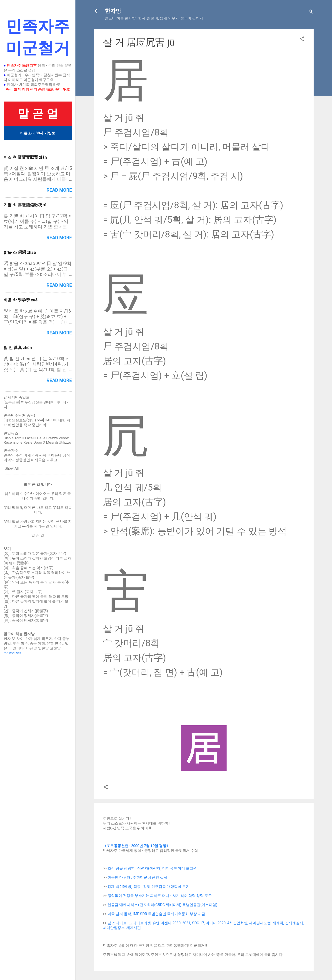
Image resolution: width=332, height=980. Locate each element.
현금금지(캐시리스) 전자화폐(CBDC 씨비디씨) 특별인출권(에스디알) (162, 905)
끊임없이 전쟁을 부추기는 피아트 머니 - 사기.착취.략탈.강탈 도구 (160, 896)
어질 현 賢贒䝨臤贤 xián (25, 157)
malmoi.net (12, 653)
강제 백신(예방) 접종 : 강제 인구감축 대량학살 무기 (149, 887)
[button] (302, 39)
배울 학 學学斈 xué (21, 300)
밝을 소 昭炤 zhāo (20, 252)
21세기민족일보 (17, 397)
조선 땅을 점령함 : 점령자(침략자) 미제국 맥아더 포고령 (152, 868)
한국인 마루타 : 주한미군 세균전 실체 (137, 877)
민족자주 (11, 450)
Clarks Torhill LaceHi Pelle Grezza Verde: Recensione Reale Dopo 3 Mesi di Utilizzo (37, 440)
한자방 (113, 11)
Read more (59, 190)
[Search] (311, 12)
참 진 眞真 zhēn (18, 347)
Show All (12, 468)
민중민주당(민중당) (19, 415)
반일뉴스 (11, 433)
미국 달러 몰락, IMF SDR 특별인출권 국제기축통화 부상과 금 (156, 914)
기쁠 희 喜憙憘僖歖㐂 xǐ (25, 205)
